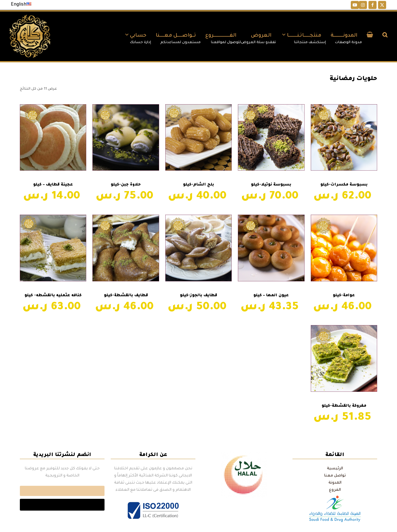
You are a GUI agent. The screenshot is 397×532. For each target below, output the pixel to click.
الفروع (335, 490)
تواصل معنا (335, 476)
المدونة (335, 483)
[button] (370, 36)
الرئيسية (335, 469)
